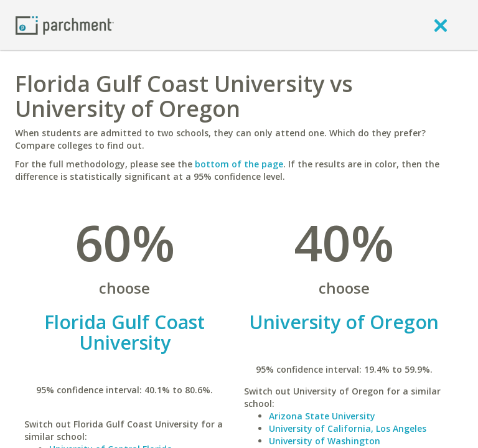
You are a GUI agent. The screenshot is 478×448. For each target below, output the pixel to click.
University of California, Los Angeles (348, 428)
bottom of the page (239, 164)
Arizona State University (322, 416)
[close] (441, 25)
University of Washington (325, 441)
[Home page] (65, 25)
